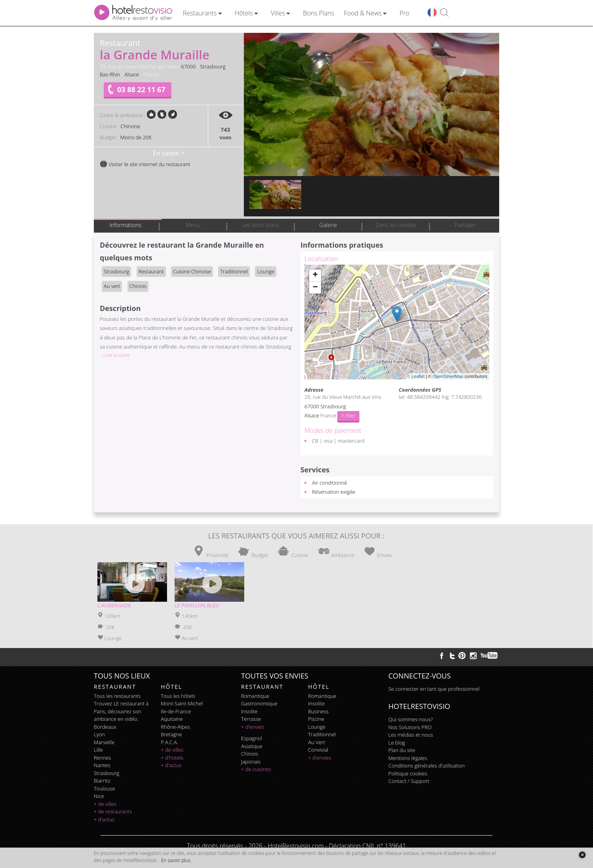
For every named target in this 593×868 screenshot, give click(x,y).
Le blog (397, 743)
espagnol (252, 738)
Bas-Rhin (110, 74)
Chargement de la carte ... (396, 322)
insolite (249, 711)
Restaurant (151, 271)
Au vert (112, 286)
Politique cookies (408, 773)
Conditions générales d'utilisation (427, 766)
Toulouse (105, 788)
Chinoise (130, 126)
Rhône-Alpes (175, 727)
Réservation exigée (334, 492)
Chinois (138, 286)
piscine (316, 719)
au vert (316, 742)
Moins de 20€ (136, 137)
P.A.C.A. (169, 742)
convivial (318, 750)
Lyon (99, 734)
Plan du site (402, 750)
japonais (251, 762)
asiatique (252, 746)
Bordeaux (105, 727)
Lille (98, 750)
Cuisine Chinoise (192, 271)
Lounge (266, 271)
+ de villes (105, 804)
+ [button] (315, 275)
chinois (250, 754)
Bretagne (171, 734)
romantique (255, 696)
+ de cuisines (256, 769)
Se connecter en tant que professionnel (434, 689)
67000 (188, 66)
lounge (317, 727)
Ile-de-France (176, 711)
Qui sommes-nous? (411, 719)
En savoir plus (176, 860)
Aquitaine (172, 719)
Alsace (132, 74)
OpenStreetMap (448, 376)
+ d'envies (253, 727)
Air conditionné (330, 483)
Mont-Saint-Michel (182, 703)
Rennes (102, 758)
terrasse (251, 719)
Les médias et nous (411, 735)
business (318, 711)
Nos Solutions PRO (410, 727)
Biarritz (102, 781)
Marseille (104, 742)
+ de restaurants (113, 811)
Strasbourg (213, 66)
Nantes (102, 765)
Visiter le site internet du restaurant (145, 164)
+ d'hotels (172, 758)
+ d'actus (104, 819)
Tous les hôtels (178, 696)
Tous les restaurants (117, 696)
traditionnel (322, 734)
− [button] (315, 288)
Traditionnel (234, 271)
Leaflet (418, 376)
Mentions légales (408, 758)
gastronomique (259, 703)
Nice (99, 796)
